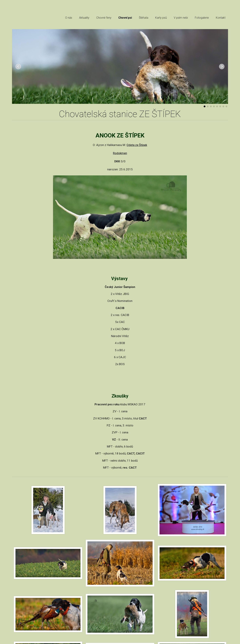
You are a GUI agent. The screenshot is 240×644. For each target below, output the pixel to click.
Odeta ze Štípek (137, 145)
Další (222, 67)
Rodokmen (120, 153)
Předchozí (18, 67)
